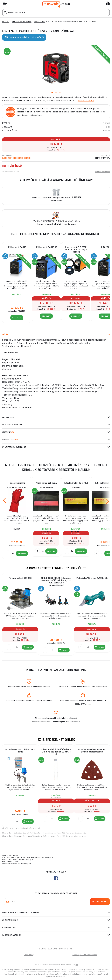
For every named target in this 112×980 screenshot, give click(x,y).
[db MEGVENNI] (9, 647)
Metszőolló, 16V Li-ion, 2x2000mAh (92, 578)
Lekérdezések (10, 440)
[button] (28, 647)
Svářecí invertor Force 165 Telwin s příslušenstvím (64, 833)
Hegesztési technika (22, 22)
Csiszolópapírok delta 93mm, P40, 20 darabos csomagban (92, 751)
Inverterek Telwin (102, 172)
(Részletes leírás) (85, 100)
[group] (20, 614)
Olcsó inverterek (33, 828)
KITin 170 (105, 247)
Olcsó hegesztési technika (14, 828)
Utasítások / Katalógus (14, 447)
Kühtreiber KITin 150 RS (46, 247)
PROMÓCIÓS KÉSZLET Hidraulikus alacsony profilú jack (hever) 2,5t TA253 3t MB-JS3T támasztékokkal (56, 582)
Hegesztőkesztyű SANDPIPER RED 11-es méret (17, 486)
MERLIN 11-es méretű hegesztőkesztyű (52, 197)
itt (77, 965)
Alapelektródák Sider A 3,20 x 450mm (46, 485)
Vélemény (8, 432)
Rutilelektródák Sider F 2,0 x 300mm (76, 485)
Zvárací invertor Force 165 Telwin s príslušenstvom (65, 836)
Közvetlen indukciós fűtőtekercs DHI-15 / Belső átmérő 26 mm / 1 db (56, 752)
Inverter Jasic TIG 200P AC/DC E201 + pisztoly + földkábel (76, 250)
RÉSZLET (17, 318)
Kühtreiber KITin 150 (17, 247)
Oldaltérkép (29, 955)
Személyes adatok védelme (85, 955)
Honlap (6, 22)
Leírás (5, 335)
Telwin (107, 123)
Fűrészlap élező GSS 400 (20, 578)
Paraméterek (8, 417)
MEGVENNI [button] (29, 647)
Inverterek (40, 22)
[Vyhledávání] (56, 13)
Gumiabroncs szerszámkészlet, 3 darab (20, 751)
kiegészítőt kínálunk (12, 425)
